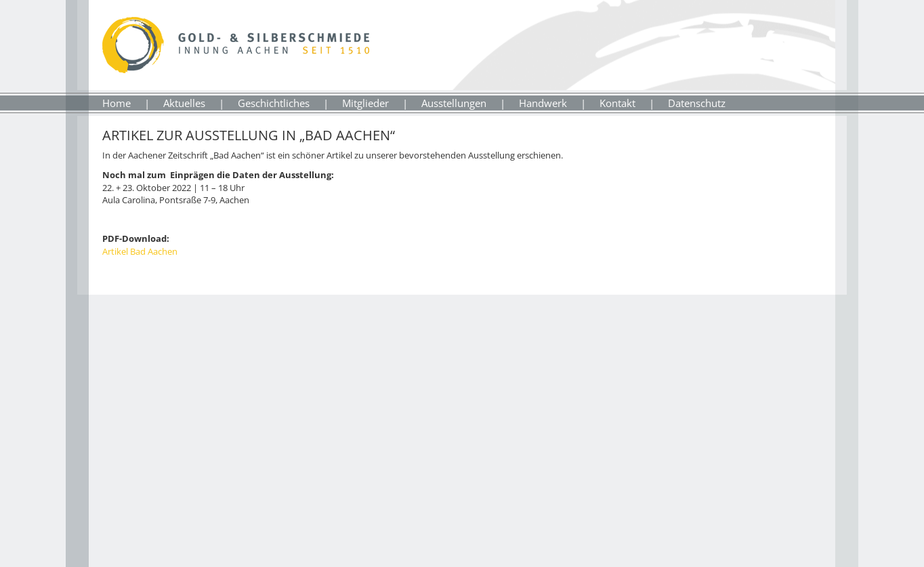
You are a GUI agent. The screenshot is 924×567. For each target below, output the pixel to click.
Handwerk (543, 103)
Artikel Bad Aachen (140, 251)
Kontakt (617, 103)
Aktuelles (184, 103)
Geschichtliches (274, 103)
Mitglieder (365, 103)
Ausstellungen (454, 103)
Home (117, 103)
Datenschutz (697, 103)
